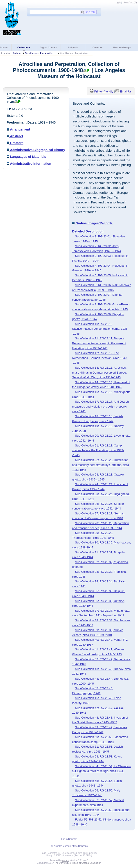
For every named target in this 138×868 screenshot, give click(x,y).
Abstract (15, 136)
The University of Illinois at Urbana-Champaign (78, 863)
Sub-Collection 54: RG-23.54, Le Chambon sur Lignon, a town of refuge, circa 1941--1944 (101, 771)
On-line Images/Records (92, 223)
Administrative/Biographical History (36, 150)
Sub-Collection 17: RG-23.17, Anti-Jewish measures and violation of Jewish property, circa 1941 (100, 406)
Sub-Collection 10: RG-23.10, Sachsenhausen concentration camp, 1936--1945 (100, 329)
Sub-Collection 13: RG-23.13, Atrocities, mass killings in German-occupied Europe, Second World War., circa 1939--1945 (99, 372)
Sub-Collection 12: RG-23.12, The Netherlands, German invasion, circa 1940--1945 (100, 358)
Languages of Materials (26, 157)
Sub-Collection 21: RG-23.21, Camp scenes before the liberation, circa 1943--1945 (98, 450)
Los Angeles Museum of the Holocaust (69, 846)
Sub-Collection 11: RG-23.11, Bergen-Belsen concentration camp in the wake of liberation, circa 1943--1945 (99, 343)
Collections (24, 47)
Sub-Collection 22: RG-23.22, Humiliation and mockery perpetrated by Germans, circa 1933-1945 (101, 465)
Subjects (73, 47)
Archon (17, 53)
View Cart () (130, 2)
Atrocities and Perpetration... (40, 53)
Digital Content (49, 47)
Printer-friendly (104, 91)
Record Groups (122, 47)
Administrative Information (29, 164)
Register (72, 839)
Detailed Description (88, 231)
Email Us (126, 91)
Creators (97, 47)
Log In (118, 2)
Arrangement (18, 129)
